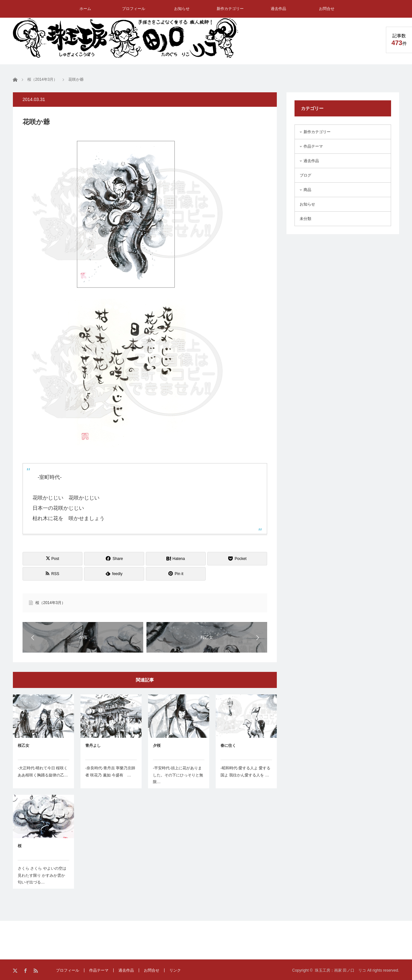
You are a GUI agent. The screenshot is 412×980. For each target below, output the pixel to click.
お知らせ (182, 9)
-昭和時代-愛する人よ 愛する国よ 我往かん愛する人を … (245, 772)
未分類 (305, 219)
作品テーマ (313, 146)
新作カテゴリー (230, 9)
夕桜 (157, 746)
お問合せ (327, 9)
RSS (36, 971)
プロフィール (134, 9)
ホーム (85, 9)
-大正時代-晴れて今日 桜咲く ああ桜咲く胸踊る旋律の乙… (43, 772)
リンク (175, 970)
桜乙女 (23, 746)
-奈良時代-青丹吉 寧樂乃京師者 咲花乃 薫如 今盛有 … (110, 772)
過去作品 (278, 9)
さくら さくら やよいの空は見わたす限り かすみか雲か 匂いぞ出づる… (42, 875)
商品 (307, 190)
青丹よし (93, 746)
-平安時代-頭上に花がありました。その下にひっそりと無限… (178, 775)
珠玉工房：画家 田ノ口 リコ (340, 970)
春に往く (228, 746)
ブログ (305, 175)
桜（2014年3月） (50, 603)
